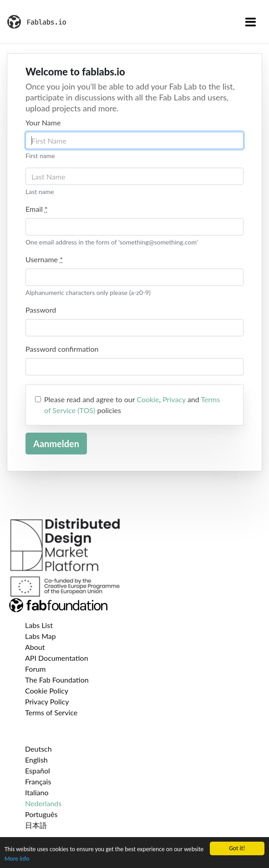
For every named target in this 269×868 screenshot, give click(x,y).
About (35, 647)
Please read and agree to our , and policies (132, 405)
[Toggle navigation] (251, 22)
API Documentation (57, 658)
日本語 (36, 825)
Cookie (148, 399)
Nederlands (43, 803)
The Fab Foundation (57, 680)
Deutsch (38, 749)
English (36, 760)
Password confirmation (62, 349)
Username (44, 259)
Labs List (39, 625)
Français (38, 781)
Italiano (37, 792)
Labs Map (41, 636)
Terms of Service (51, 712)
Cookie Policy (47, 691)
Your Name (43, 122)
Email (37, 209)
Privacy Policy (47, 701)
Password (41, 310)
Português (41, 814)
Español (38, 771)
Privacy (174, 399)
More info (17, 859)
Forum (35, 669)
